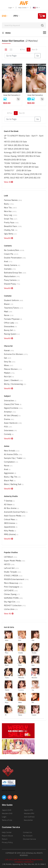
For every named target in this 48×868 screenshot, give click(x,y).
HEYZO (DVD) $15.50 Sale (15, 142)
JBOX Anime (11, 523)
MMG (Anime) (11, 534)
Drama (9, 419)
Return (5, 839)
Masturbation (12, 276)
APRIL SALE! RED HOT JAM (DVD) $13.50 (22, 178)
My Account (28, 836)
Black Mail (10, 480)
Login (11, 8)
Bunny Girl (10, 330)
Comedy (9, 434)
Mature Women (13, 369)
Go (38, 56)
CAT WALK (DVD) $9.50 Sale (16, 149)
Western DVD (7, 813)
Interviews (10, 430)
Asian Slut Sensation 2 (12, 95)
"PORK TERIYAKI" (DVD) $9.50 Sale (20, 163)
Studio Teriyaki (13, 572)
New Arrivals (12, 451)
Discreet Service (30, 839)
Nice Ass (10, 211)
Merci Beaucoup (13, 583)
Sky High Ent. (12, 602)
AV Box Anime (11, 508)
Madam (9, 373)
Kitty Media (10, 531)
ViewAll (8, 238)
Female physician (13, 319)
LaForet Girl (11, 568)
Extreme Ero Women (16, 354)
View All (8, 182)
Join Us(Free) (29, 817)
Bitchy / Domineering (15, 384)
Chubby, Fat (11, 230)
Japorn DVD (7, 810)
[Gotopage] (20, 56)
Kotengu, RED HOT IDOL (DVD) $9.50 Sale (23, 152)
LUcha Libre (11, 609)
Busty (9, 204)
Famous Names (13, 200)
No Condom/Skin (14, 250)
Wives (9, 365)
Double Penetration (15, 258)
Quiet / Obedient (13, 380)
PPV (16, 16)
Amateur (10, 412)
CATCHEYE (11, 590)
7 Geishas (9, 501)
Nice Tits (10, 208)
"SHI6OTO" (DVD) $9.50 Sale (18, 170)
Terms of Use (7, 820)
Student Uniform (14, 300)
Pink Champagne (13, 587)
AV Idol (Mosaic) (12, 415)
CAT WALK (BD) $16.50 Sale (16, 145)
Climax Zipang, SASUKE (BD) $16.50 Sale (22, 156)
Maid (8, 312)
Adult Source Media (15, 516)
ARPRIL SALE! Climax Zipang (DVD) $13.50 (23, 174)
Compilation (11, 462)
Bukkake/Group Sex (15, 273)
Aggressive (10, 473)
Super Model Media (15, 561)
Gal (8, 358)
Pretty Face (11, 223)
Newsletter (28, 820)
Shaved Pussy (12, 284)
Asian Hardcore (13, 423)
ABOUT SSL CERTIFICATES (9, 790)
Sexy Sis (10, 362)
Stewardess (10, 326)
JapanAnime (11, 527)
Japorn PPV (28, 810)
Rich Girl (9, 377)
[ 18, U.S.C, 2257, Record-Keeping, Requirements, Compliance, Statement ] (24, 861)
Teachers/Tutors (14, 308)
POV (8, 427)
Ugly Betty (10, 234)
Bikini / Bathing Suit (14, 484)
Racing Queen (12, 334)
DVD (4, 16)
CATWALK (10, 557)
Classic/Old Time (13, 404)
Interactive (10, 401)
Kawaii (9, 350)
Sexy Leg (11, 215)
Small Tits (11, 219)
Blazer (9, 304)
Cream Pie (11, 254)
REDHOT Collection (15, 605)
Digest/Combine (13, 408)
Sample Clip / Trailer (15, 458)
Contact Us (27, 832)
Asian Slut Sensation (35, 95)
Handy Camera (12, 265)
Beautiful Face (13, 226)
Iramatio (10, 269)
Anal (8, 261)
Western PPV (29, 813)
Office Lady (11, 323)
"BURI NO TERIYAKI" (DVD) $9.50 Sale (21, 167)
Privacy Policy (7, 842)
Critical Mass (11, 519)
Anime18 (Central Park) (16, 512)
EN (36, 8)
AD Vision (9, 504)
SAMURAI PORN (13, 598)
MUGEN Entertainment (16, 579)
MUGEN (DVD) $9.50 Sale (15, 160)
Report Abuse (7, 836)
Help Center (23, 8)
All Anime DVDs (13, 454)
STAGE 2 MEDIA (13, 576)
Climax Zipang (12, 594)
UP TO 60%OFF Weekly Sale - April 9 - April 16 (24, 137)
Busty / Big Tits (12, 477)
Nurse (9, 315)
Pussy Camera (12, 280)
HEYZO (9, 564)
